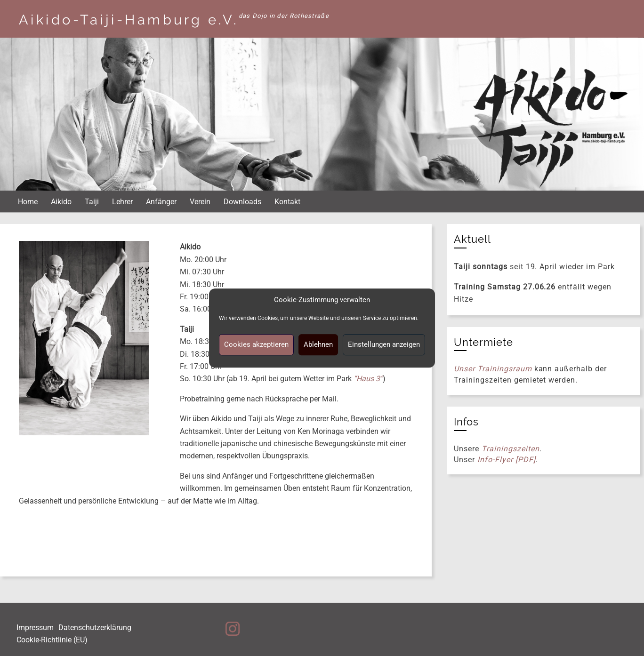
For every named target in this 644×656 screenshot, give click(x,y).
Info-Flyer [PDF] (506, 460)
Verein (200, 202)
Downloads (242, 202)
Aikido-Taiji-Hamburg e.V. (129, 20)
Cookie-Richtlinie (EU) (52, 640)
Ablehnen (318, 344)
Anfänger (161, 202)
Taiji (92, 202)
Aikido (61, 202)
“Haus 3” (368, 379)
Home (28, 202)
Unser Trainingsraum (493, 369)
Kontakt (287, 202)
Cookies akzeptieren (256, 344)
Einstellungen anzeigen (384, 344)
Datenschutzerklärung (95, 628)
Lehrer (122, 202)
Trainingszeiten (510, 449)
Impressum (35, 628)
